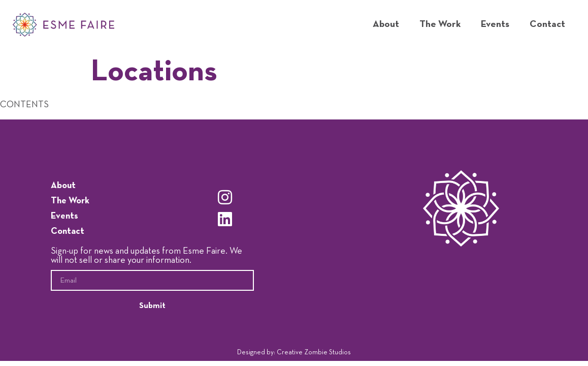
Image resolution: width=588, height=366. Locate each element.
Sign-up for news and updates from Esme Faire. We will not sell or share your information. (146, 256)
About (386, 24)
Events (495, 24)
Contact (547, 24)
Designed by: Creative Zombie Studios (294, 353)
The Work (440, 24)
